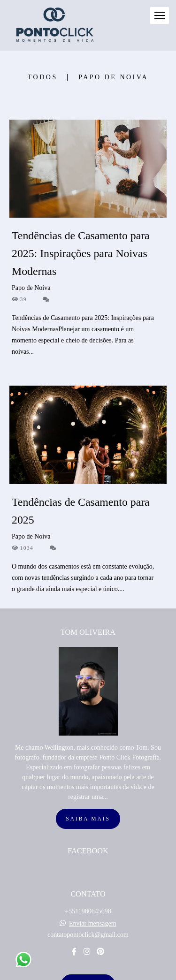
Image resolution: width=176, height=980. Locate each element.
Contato (88, 935)
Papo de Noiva (113, 77)
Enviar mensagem (93, 874)
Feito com (88, 972)
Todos (43, 77)
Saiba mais (88, 770)
